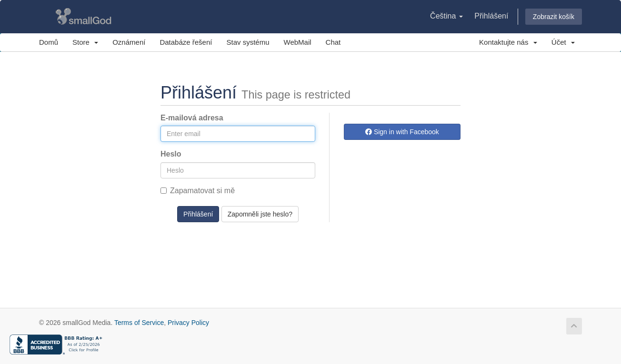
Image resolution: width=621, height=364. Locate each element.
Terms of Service (139, 323)
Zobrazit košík (554, 17)
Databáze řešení (186, 42)
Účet (563, 42)
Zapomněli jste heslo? (260, 214)
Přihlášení (491, 16)
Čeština (446, 16)
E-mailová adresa (192, 118)
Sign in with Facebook (402, 132)
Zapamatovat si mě (198, 191)
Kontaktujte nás (508, 42)
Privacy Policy (188, 323)
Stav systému (248, 42)
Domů (49, 42)
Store (85, 42)
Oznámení (129, 42)
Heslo (171, 154)
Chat (333, 42)
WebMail (298, 42)
